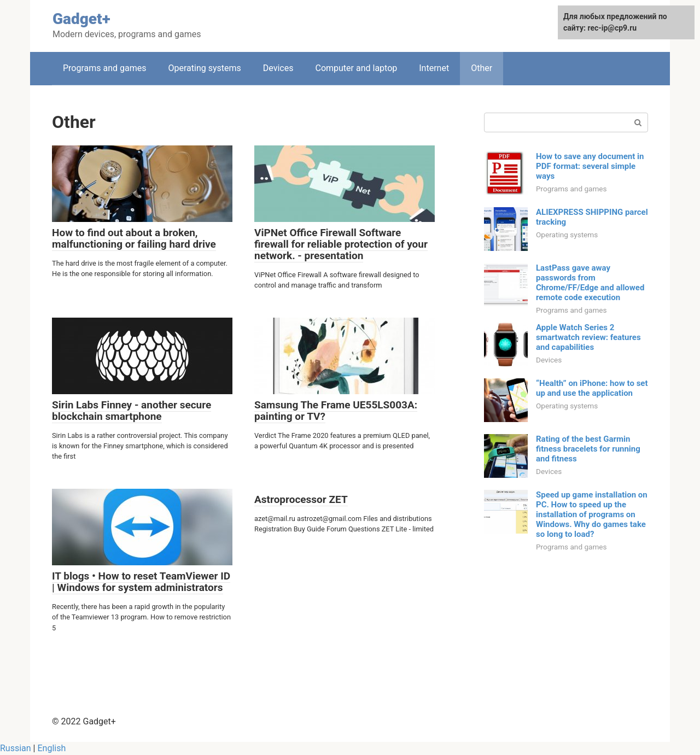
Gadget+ (81, 19)
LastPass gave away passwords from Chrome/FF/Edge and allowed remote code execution (590, 283)
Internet (434, 68)
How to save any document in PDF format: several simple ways (590, 166)
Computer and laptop (356, 68)
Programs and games (105, 68)
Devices (278, 68)
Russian (16, 748)
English (51, 748)
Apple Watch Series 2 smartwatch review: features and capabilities (588, 337)
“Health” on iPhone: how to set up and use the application (592, 388)
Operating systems (205, 68)
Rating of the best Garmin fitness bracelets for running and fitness (588, 449)
